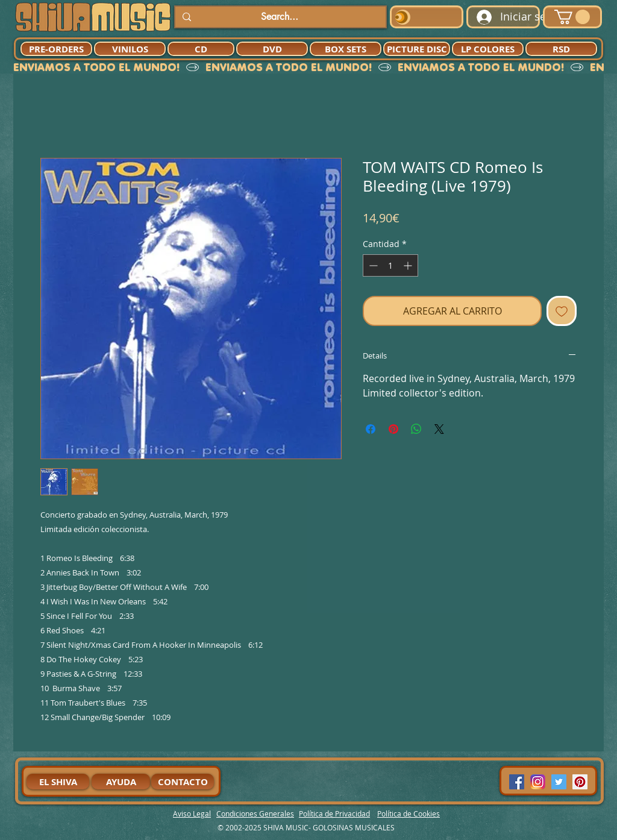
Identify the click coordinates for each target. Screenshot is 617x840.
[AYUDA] (121, 782)
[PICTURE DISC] (417, 49)
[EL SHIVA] (58, 782)
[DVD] (272, 49)
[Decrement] (372, 265)
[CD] (201, 49)
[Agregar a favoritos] (562, 311)
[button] (572, 17)
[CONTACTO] (183, 782)
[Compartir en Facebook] (371, 429)
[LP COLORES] (488, 49)
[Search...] (279, 17)
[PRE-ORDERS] (56, 49)
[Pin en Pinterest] (393, 429)
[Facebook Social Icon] (517, 782)
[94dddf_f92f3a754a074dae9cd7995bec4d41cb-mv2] (538, 782)
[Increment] (409, 265)
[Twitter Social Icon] (559, 782)
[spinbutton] (390, 265)
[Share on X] (439, 429)
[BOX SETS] (346, 49)
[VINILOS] (130, 49)
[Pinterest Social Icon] (580, 782)
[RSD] (561, 49)
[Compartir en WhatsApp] (416, 429)
